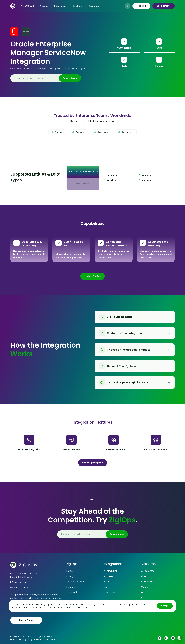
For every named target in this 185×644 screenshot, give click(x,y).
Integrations (72, 587)
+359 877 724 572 (19, 588)
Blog (144, 576)
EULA (53, 639)
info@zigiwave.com (20, 582)
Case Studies (148, 582)
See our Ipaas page (93, 463)
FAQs (144, 592)
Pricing (70, 576)
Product (70, 571)
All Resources (148, 571)
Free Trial (141, 6)
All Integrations (111, 571)
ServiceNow (110, 592)
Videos (145, 587)
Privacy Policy (26, 639)
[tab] (83, 172)
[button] (45, 6)
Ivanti (107, 582)
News (144, 598)
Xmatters (108, 576)
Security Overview (75, 582)
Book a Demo (164, 6)
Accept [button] (165, 606)
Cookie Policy (39, 639)
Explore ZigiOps (92, 276)
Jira (106, 587)
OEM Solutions (73, 592)
